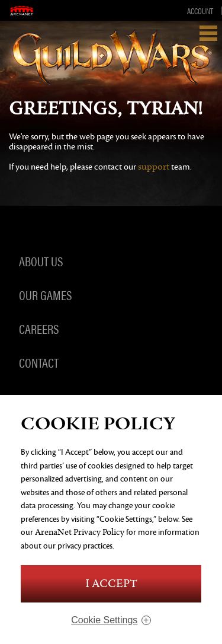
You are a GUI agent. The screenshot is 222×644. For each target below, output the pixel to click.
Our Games (45, 295)
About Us (41, 261)
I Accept (111, 584)
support (154, 167)
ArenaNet (22, 10)
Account (200, 11)
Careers (39, 329)
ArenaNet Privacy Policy (80, 532)
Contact (39, 362)
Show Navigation (208, 33)
